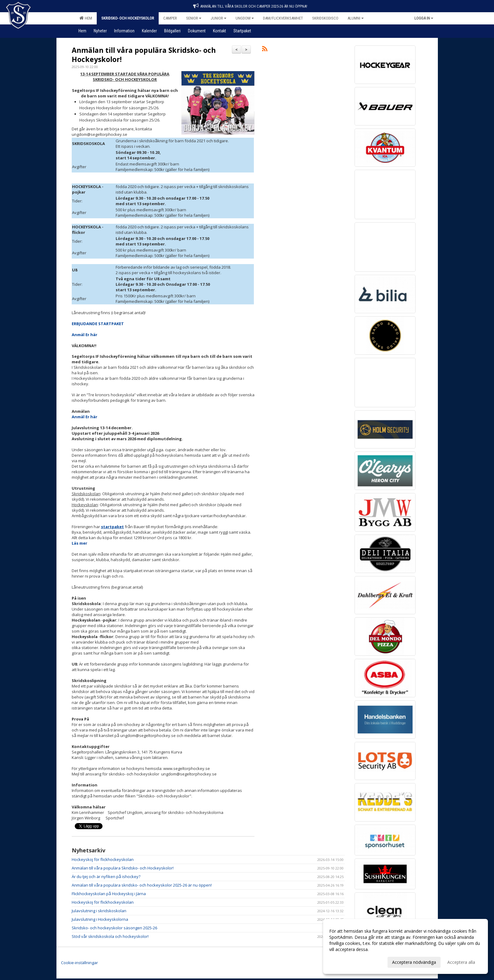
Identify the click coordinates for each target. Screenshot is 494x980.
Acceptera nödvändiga (414, 962)
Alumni (356, 18)
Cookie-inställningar (79, 963)
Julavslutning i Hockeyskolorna (100, 919)
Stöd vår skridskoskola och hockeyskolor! (110, 936)
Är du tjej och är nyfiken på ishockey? (106, 877)
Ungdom (245, 18)
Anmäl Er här (85, 335)
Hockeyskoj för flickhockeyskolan (103, 859)
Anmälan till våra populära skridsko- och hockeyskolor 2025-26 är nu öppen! (142, 885)
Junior (218, 18)
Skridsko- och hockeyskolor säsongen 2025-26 (114, 928)
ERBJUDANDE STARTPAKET (98, 324)
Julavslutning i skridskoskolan (99, 911)
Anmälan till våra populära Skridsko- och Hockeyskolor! (144, 55)
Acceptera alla (461, 962)
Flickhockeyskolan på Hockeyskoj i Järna (109, 894)
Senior (194, 18)
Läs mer (79, 543)
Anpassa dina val (346, 961)
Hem (86, 18)
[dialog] (406, 946)
